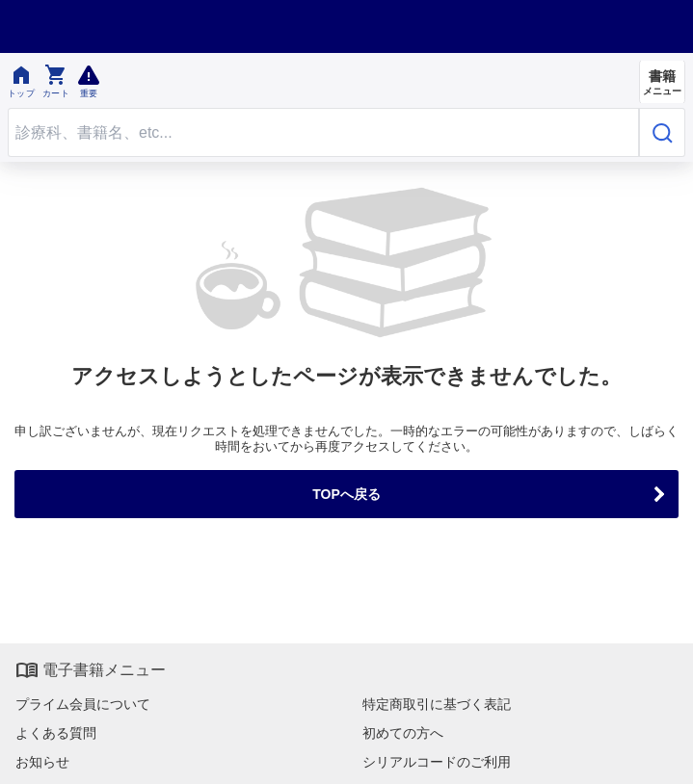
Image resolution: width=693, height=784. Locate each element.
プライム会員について (83, 704)
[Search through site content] (323, 132)
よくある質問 (56, 733)
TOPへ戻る (346, 494)
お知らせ (42, 762)
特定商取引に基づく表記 (437, 704)
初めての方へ (403, 733)
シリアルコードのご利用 (437, 762)
